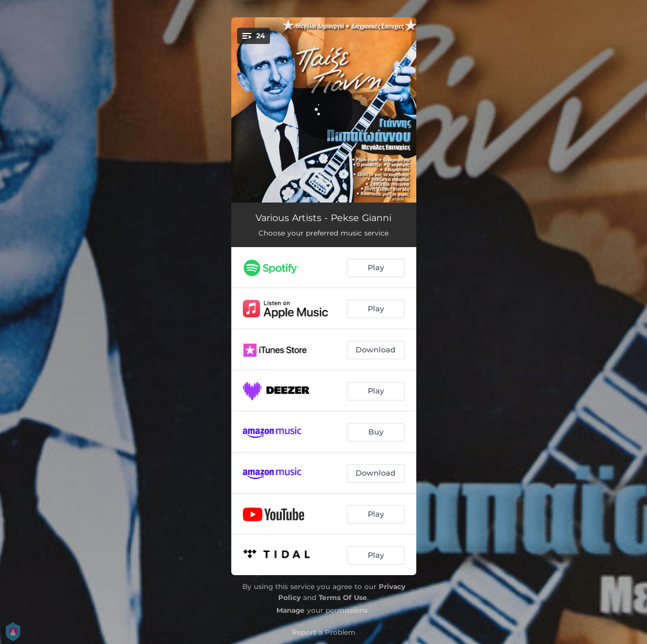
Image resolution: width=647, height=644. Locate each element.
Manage (291, 610)
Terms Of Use (343, 597)
